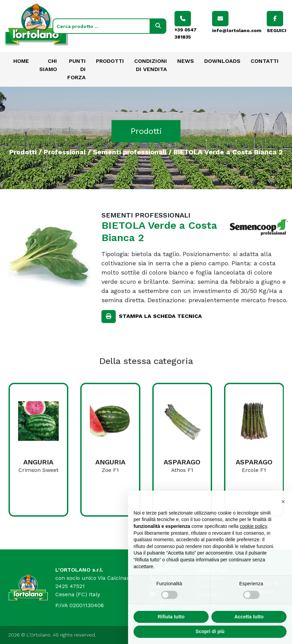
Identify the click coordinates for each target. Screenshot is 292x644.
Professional (65, 152)
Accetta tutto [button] (249, 632)
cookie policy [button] (253, 542)
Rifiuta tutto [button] (171, 632)
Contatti (265, 61)
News (186, 61)
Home (21, 61)
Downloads (222, 61)
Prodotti (110, 61)
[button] (283, 517)
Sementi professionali (130, 152)
